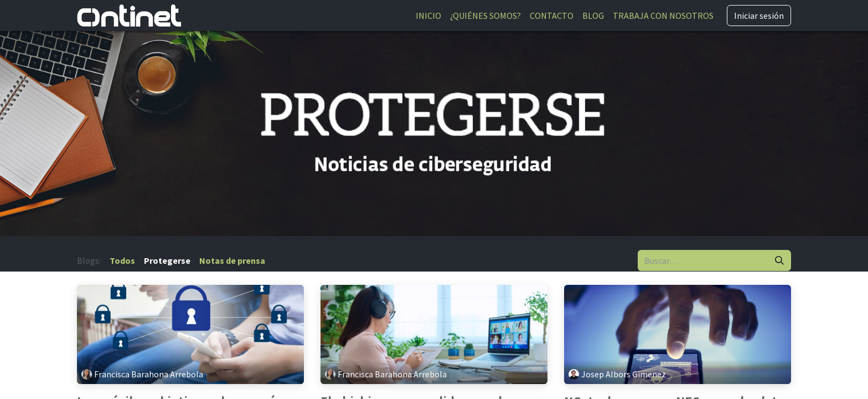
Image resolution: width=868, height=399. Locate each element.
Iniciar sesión (759, 16)
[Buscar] (779, 260)
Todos (122, 260)
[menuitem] (428, 16)
